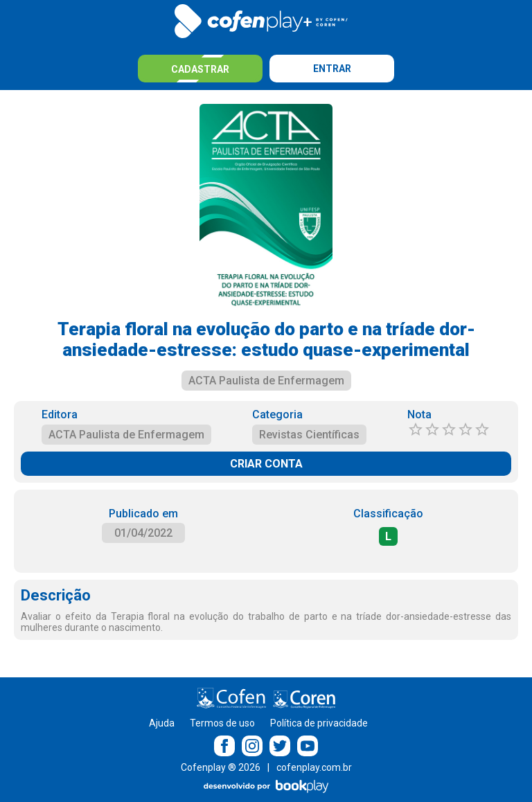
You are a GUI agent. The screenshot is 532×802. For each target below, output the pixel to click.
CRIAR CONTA (266, 464)
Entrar (332, 69)
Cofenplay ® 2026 (221, 767)
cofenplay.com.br (314, 767)
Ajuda (162, 723)
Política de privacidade (319, 723)
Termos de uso (222, 723)
